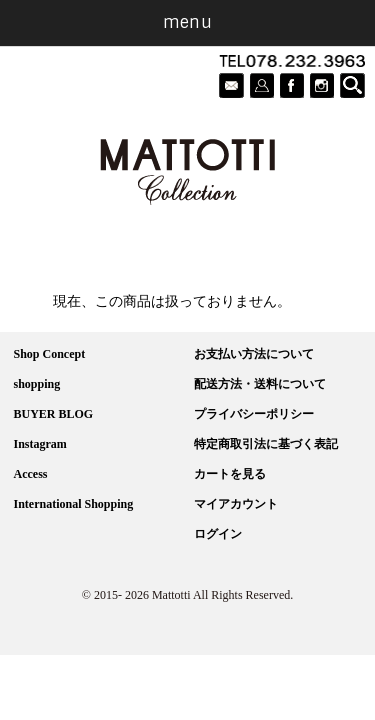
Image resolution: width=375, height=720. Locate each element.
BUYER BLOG (54, 414)
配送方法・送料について (260, 384)
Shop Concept (50, 354)
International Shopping (74, 504)
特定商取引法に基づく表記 (266, 444)
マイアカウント (236, 504)
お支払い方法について (254, 354)
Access (31, 474)
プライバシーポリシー (254, 414)
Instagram (40, 444)
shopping (37, 384)
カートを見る (230, 474)
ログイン (218, 534)
